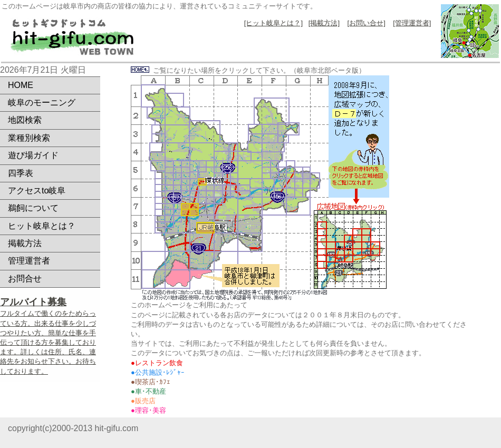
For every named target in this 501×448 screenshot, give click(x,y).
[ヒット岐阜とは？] (273, 23)
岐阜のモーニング (42, 103)
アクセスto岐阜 (37, 191)
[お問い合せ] (367, 23)
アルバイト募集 (33, 302)
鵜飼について (33, 208)
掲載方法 (25, 243)
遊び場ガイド (33, 155)
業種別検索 (29, 138)
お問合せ (25, 279)
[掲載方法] (324, 23)
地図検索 (25, 120)
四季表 (21, 173)
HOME (21, 85)
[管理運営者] (412, 23)
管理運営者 (29, 261)
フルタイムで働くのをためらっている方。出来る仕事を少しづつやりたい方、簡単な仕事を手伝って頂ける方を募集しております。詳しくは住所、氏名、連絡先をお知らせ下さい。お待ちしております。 (48, 342)
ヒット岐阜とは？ (42, 226)
